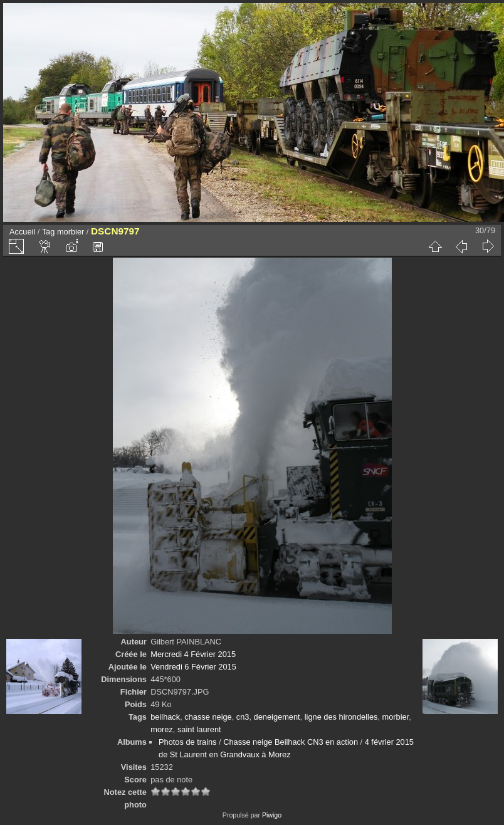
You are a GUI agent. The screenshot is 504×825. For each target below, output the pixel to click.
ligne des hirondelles (341, 717)
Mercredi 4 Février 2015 (193, 654)
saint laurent (199, 729)
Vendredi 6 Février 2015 (193, 667)
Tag (49, 232)
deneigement (277, 717)
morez (162, 729)
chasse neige (208, 717)
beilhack (165, 717)
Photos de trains (187, 742)
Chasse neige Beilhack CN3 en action (291, 742)
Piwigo (272, 815)
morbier (71, 232)
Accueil (22, 232)
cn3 (243, 717)
